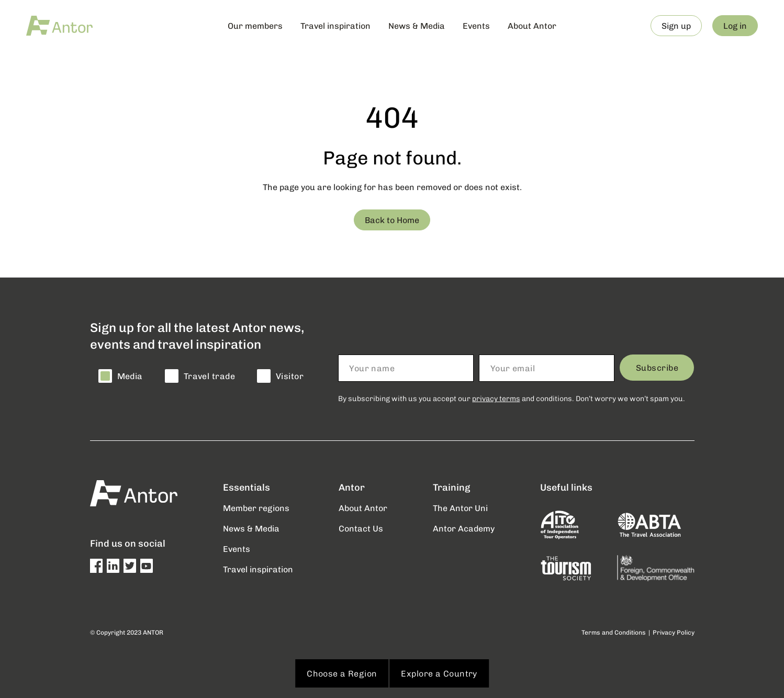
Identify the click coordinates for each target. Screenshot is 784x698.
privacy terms (496, 398)
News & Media (417, 25)
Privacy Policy (674, 632)
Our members (255, 25)
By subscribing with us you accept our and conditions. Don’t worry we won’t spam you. (512, 398)
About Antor (532, 25)
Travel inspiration (335, 25)
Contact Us (361, 528)
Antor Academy (464, 528)
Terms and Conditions (614, 632)
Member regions (256, 508)
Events (476, 25)
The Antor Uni (460, 508)
